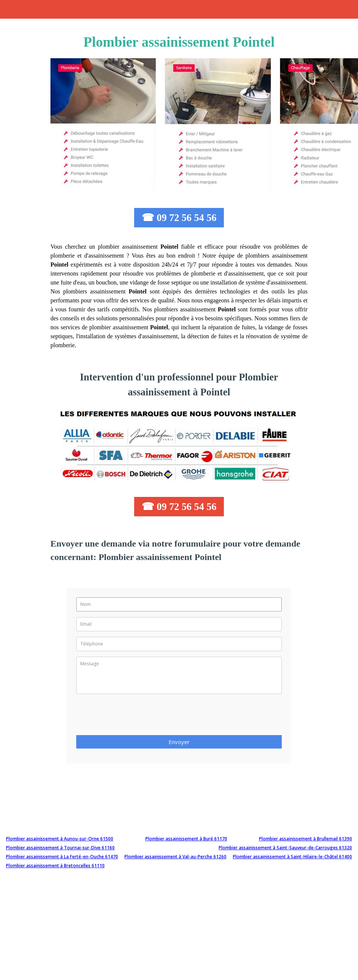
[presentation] (133, 717)
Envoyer (179, 742)
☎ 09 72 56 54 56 (179, 218)
